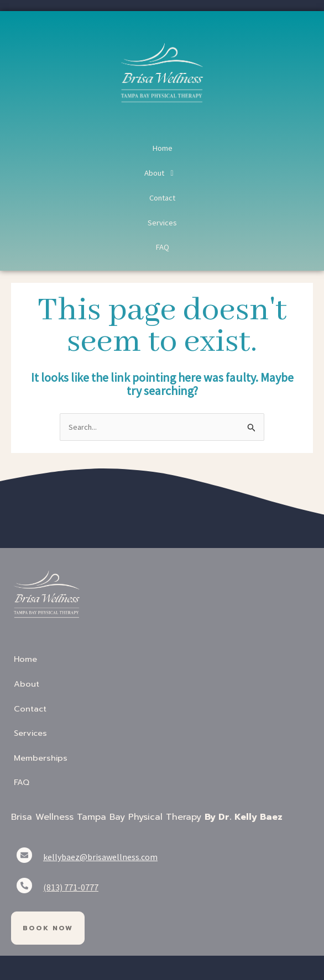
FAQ (162, 247)
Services (162, 223)
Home (162, 148)
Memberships (41, 757)
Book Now (48, 928)
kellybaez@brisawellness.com (100, 857)
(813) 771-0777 (71, 887)
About (162, 173)
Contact (162, 198)
